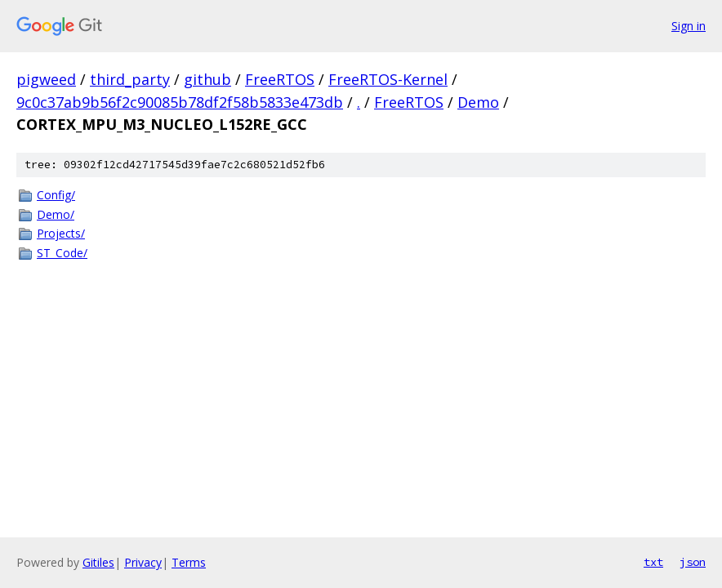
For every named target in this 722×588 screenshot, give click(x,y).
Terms (189, 562)
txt (653, 562)
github (207, 79)
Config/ (56, 195)
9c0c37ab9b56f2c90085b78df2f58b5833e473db (180, 102)
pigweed (46, 79)
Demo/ (56, 214)
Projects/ (61, 233)
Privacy (143, 562)
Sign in (689, 26)
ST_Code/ (62, 253)
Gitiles (98, 562)
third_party (130, 79)
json (693, 562)
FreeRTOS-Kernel (388, 79)
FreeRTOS (280, 79)
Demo (478, 102)
